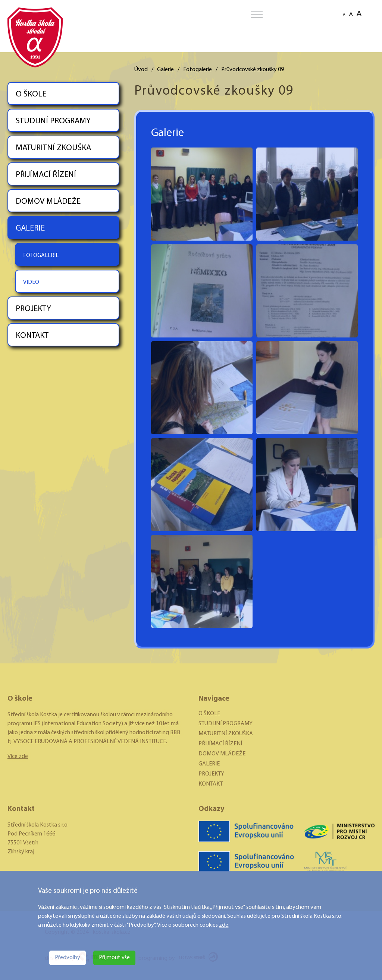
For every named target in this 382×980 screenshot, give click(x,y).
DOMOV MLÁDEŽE (48, 202)
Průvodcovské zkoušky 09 (253, 70)
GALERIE (30, 229)
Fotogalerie (198, 70)
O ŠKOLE (31, 94)
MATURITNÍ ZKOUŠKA (53, 148)
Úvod (141, 70)
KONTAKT (32, 336)
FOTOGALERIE (41, 256)
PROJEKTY (33, 309)
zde (224, 925)
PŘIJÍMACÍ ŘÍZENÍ (46, 175)
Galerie (165, 70)
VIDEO (31, 282)
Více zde (18, 757)
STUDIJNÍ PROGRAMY (53, 121)
